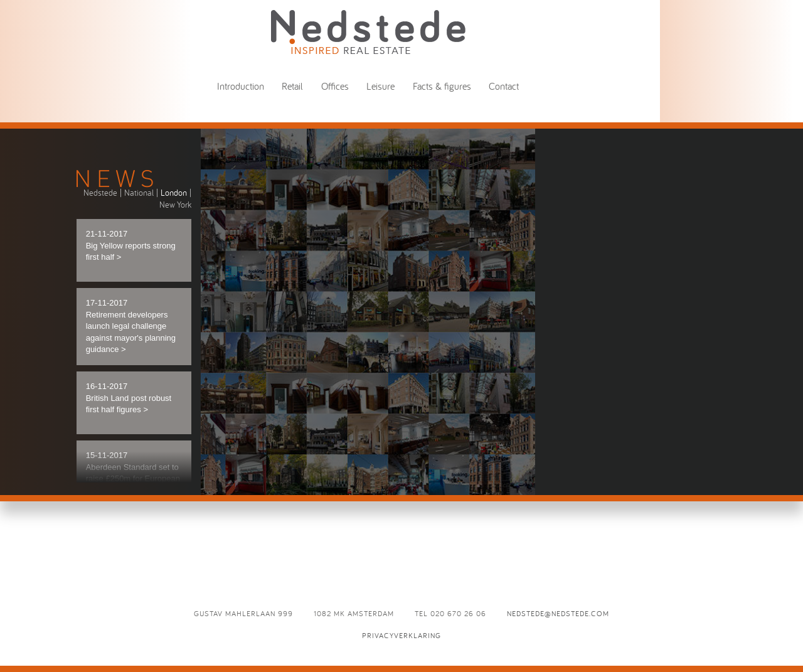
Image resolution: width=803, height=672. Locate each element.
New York (175, 205)
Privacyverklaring (401, 635)
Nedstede (100, 193)
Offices (335, 86)
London (174, 193)
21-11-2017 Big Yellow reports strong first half (131, 245)
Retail (292, 86)
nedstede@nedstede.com (558, 613)
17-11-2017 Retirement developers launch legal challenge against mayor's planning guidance (131, 326)
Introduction (241, 86)
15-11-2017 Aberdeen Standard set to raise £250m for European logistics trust (133, 473)
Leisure (380, 86)
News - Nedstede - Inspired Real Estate (368, 32)
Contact (504, 86)
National (139, 193)
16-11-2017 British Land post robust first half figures (129, 398)
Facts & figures (442, 86)
